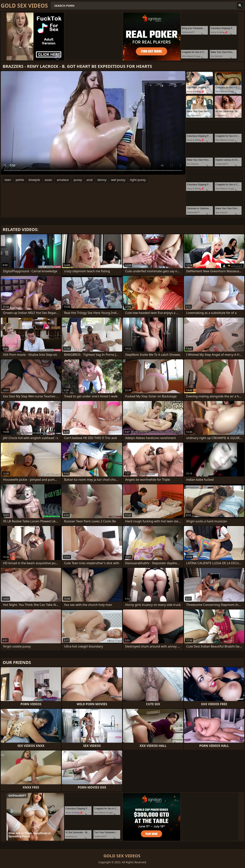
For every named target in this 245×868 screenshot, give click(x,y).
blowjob (34, 180)
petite (20, 180)
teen (8, 180)
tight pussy (138, 180)
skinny (102, 180)
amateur (63, 180)
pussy (78, 180)
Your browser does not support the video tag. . (93, 123)
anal (90, 180)
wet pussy (118, 180)
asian (48, 180)
